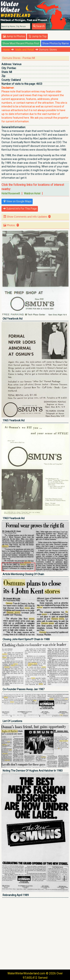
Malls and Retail (25, 50)
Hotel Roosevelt (11, 193)
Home (6, 50)
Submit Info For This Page (20, 209)
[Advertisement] (35, 934)
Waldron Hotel (32, 193)
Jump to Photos (14, 36)
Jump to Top (38, 36)
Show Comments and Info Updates (27, 217)
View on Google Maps (17, 201)
